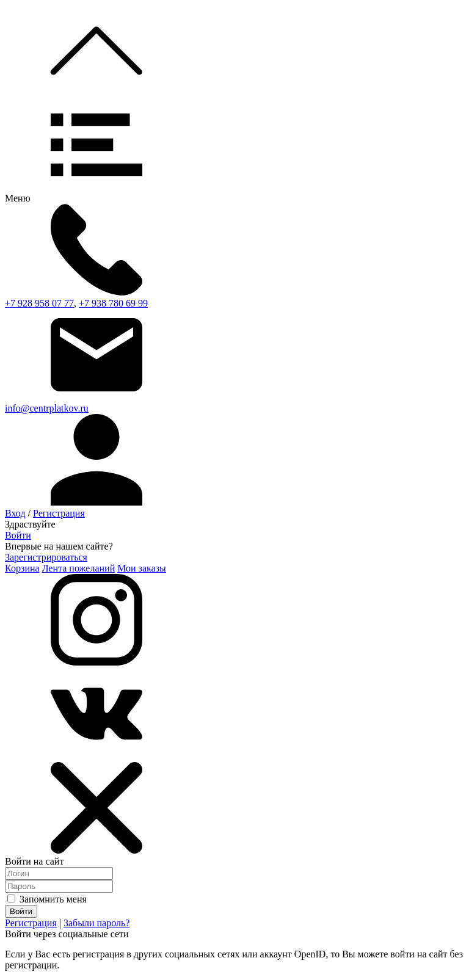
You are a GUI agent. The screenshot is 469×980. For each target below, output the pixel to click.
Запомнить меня (47, 899)
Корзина (22, 568)
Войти (18, 535)
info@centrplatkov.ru (47, 408)
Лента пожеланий (79, 568)
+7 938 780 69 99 (113, 303)
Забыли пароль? (96, 923)
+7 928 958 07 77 (39, 303)
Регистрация (59, 513)
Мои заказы (142, 568)
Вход (15, 513)
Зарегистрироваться (46, 557)
